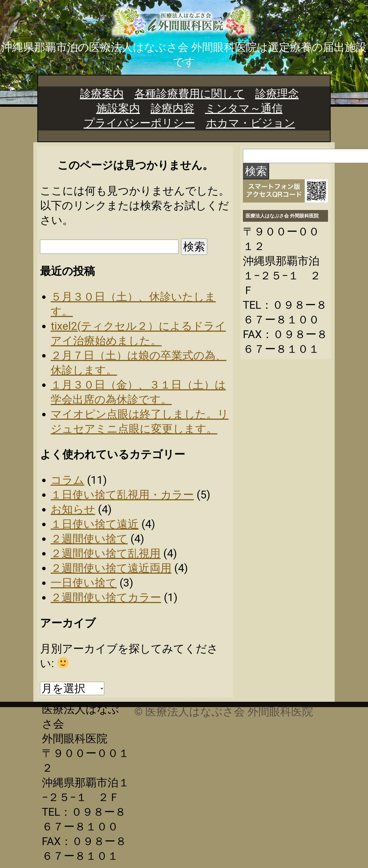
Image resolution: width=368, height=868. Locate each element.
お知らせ (73, 509)
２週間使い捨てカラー (106, 597)
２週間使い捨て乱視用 (106, 553)
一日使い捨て (84, 583)
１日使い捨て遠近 (95, 524)
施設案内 (118, 108)
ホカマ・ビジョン (251, 123)
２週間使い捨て (89, 539)
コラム (67, 480)
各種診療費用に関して (189, 94)
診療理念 (277, 94)
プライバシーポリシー (139, 123)
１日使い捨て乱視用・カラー (122, 495)
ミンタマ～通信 (244, 108)
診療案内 (102, 94)
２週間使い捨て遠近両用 (111, 568)
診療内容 (173, 108)
